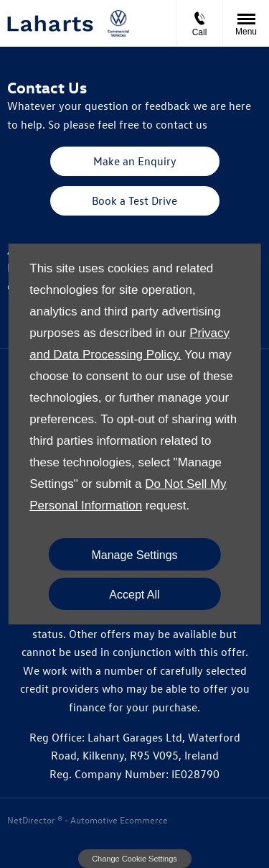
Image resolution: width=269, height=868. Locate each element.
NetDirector (32, 819)
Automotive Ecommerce (119, 819)
